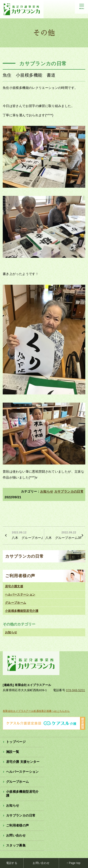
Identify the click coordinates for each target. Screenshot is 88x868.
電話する (12, 863)
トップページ (16, 742)
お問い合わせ (16, 835)
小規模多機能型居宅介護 (22, 611)
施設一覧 (13, 752)
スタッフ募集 (16, 845)
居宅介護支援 (14, 586)
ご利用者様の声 (20, 576)
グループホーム (16, 603)
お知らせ (47, 491)
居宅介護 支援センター (23, 762)
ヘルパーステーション (20, 594)
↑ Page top (74, 863)
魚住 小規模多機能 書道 (29, 75)
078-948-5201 (76, 690)
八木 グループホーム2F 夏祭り (27, 535)
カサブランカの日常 (69, 491)
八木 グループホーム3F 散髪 (65, 535)
